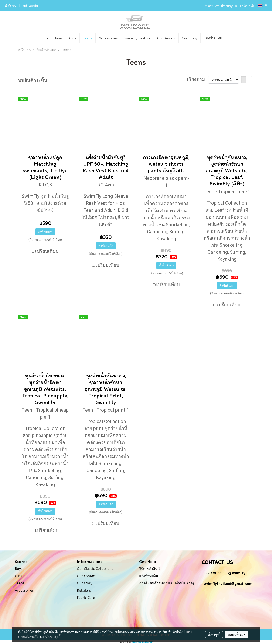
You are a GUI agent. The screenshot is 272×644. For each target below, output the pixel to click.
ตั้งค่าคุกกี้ (214, 634)
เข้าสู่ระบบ (11, 6)
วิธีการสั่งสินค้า (150, 569)
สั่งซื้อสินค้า (45, 232)
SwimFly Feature (137, 38)
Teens (88, 38)
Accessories (108, 38)
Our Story (190, 38)
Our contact (86, 576)
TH (263, 6)
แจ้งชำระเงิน (213, 38)
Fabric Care (86, 598)
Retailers (84, 590)
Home (44, 38)
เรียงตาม (198, 79)
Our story (85, 583)
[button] (232, 38)
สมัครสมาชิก (30, 6)
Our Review (166, 38)
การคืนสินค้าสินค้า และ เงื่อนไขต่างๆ (167, 583)
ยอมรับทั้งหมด (237, 634)
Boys (59, 38)
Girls (73, 38)
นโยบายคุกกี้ (53, 637)
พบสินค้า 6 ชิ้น (33, 81)
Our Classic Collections (95, 569)
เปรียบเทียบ (47, 251)
